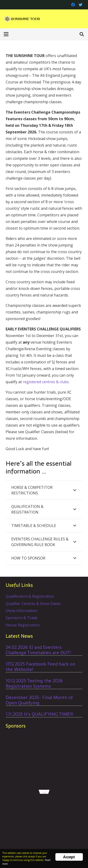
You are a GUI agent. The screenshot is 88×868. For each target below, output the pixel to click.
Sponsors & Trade (22, 618)
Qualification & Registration (30, 596)
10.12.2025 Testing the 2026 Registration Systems (34, 683)
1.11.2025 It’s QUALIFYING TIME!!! (39, 714)
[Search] (82, 34)
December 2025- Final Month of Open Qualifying (39, 700)
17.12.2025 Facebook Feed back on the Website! (40, 667)
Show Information (22, 611)
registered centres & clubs (46, 382)
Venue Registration (23, 625)
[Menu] (6, 34)
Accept (69, 857)
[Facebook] (73, 5)
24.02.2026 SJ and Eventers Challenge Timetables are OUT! (38, 650)
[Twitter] (80, 5)
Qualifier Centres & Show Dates (33, 604)
